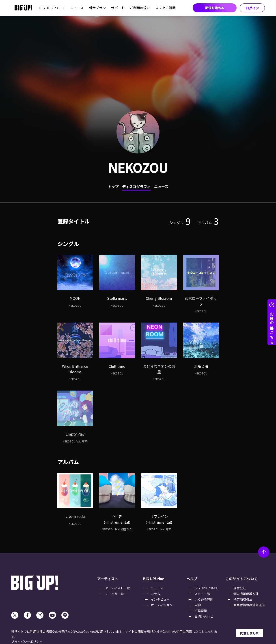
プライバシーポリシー (27, 642)
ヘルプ (192, 579)
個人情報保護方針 (246, 594)
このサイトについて (241, 579)
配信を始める (215, 8)
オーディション (162, 605)
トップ (113, 187)
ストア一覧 (202, 594)
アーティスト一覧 (117, 588)
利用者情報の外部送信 (249, 605)
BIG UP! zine (153, 579)
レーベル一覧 (114, 594)
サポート (118, 8)
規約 (198, 605)
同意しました (250, 633)
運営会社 (240, 588)
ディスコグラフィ (136, 187)
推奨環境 (201, 611)
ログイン (252, 8)
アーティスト (108, 579)
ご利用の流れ (140, 8)
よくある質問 (166, 8)
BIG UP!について (52, 8)
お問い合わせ (204, 616)
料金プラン (97, 8)
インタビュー (160, 599)
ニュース (77, 8)
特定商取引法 (243, 599)
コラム (155, 594)
